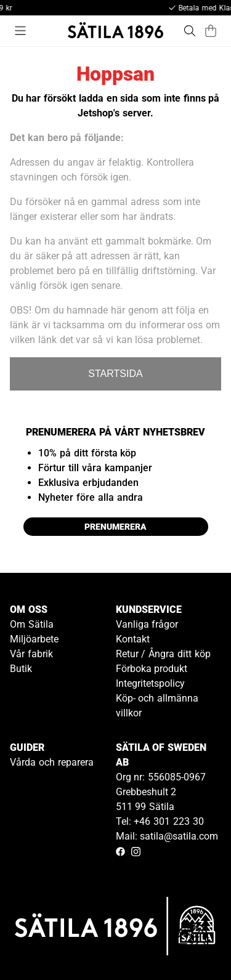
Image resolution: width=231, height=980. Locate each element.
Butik (21, 669)
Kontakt (133, 639)
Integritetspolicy (150, 683)
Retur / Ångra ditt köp (163, 654)
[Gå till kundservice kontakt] (193, 942)
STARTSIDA (115, 374)
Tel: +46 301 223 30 (160, 821)
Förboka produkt (152, 669)
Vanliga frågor (147, 624)
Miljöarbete (34, 639)
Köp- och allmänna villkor (157, 706)
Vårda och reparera (52, 762)
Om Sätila (32, 624)
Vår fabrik (31, 654)
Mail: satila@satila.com (167, 836)
